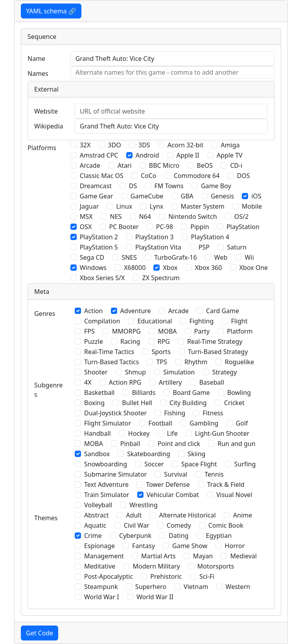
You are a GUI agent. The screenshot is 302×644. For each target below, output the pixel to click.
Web (221, 257)
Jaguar (89, 206)
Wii (249, 257)
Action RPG (125, 382)
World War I (102, 597)
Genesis (222, 196)
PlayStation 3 (154, 237)
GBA (187, 196)
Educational (155, 321)
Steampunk (101, 587)
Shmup (135, 372)
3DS (144, 145)
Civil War (137, 525)
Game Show (190, 546)
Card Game (223, 311)
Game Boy (216, 186)
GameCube (147, 196)
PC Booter (124, 227)
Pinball (130, 444)
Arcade (90, 165)
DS (133, 186)
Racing (130, 341)
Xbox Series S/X (102, 278)
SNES (129, 257)
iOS (256, 196)
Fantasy (144, 546)
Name (36, 59)
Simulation (179, 372)
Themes (46, 518)
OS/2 (241, 217)
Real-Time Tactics (109, 352)
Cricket (234, 403)
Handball (98, 433)
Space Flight (199, 464)
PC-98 (165, 227)
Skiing (196, 454)
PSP (204, 247)
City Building (188, 403)
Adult (134, 515)
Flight (239, 321)
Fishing (175, 413)
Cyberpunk (135, 536)
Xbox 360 (209, 268)
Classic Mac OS (102, 176)
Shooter (96, 372)
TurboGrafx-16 (175, 257)
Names (38, 73)
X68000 (135, 268)
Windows (93, 268)
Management (104, 556)
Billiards (144, 393)
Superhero (151, 587)
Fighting (202, 321)
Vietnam (196, 587)
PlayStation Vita (158, 247)
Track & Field (226, 484)
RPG (164, 341)
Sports (161, 352)
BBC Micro (164, 165)
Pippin (200, 227)
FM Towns (169, 186)
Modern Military (156, 566)
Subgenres (49, 390)
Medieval (243, 556)
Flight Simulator (108, 423)
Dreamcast (96, 186)
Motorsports (216, 566)
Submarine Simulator (115, 474)
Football (160, 423)
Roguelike (239, 362)
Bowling (239, 393)
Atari (125, 165)
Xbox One (254, 268)
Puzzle (94, 341)
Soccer (154, 464)
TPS (161, 362)
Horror (235, 546)
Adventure (136, 311)
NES (116, 217)
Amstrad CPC (99, 155)
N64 (145, 217)
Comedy (179, 525)
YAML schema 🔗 (51, 11)
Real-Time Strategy (215, 341)
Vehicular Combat (173, 495)
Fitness (213, 413)
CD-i (236, 165)
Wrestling (143, 505)
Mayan (203, 556)
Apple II (188, 155)
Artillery (170, 382)
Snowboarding (106, 464)
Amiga (230, 145)
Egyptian (219, 536)
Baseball (212, 382)
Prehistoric (166, 576)
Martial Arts (158, 556)
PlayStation (243, 227)
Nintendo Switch (192, 217)
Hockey (139, 433)
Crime (93, 536)
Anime (243, 515)
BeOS (205, 165)
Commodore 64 (197, 176)
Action (93, 311)
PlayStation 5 (99, 247)
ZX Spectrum (161, 278)
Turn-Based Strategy (218, 352)
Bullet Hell (137, 403)
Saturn (237, 247)
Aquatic (95, 525)
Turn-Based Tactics (111, 362)
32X (85, 145)
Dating (179, 536)
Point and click (179, 444)
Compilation (102, 321)
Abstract (96, 515)
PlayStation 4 (210, 237)
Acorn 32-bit (185, 145)
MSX (86, 217)
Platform (240, 331)
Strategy (225, 372)
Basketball (99, 393)
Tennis (214, 474)
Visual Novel (234, 495)
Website (46, 111)
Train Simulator (107, 495)
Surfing (245, 464)
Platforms (42, 148)
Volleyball (98, 505)
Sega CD (92, 257)
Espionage (99, 546)
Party (202, 331)
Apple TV (230, 155)
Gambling (204, 423)
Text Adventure (106, 484)
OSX (86, 227)
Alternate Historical (187, 515)
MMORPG (126, 331)
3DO (115, 145)
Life (172, 433)
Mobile (252, 206)
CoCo (149, 176)
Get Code (40, 633)
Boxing (94, 403)
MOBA (168, 331)
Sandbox (97, 454)
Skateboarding (149, 454)
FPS (89, 331)
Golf (242, 423)
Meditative (100, 566)
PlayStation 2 (99, 237)
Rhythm (196, 362)
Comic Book (226, 525)
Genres (45, 314)
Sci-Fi (207, 576)
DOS (244, 176)
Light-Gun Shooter (222, 433)
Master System (203, 206)
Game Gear (97, 196)
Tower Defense (168, 484)
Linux (124, 206)
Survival (176, 474)
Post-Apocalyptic (109, 576)
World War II (155, 597)
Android (147, 155)
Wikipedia (49, 126)
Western (238, 587)
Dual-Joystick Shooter (115, 413)
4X (88, 382)
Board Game (192, 393)
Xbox (170, 268)
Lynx (156, 206)
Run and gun (236, 444)
